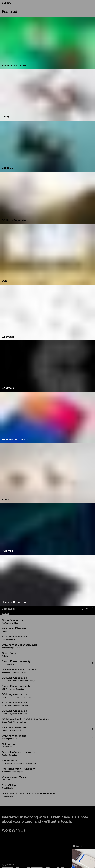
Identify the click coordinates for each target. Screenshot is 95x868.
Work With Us (14, 831)
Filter (86, 609)
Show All (5, 614)
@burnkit (77, 846)
